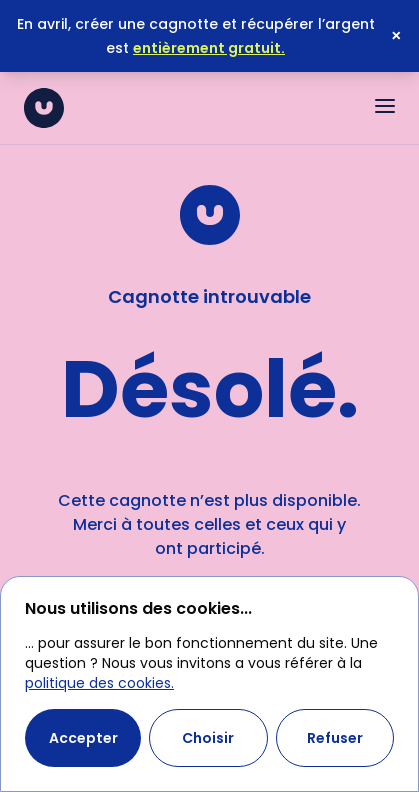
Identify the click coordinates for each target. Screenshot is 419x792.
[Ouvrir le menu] (385, 106)
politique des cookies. (99, 683)
